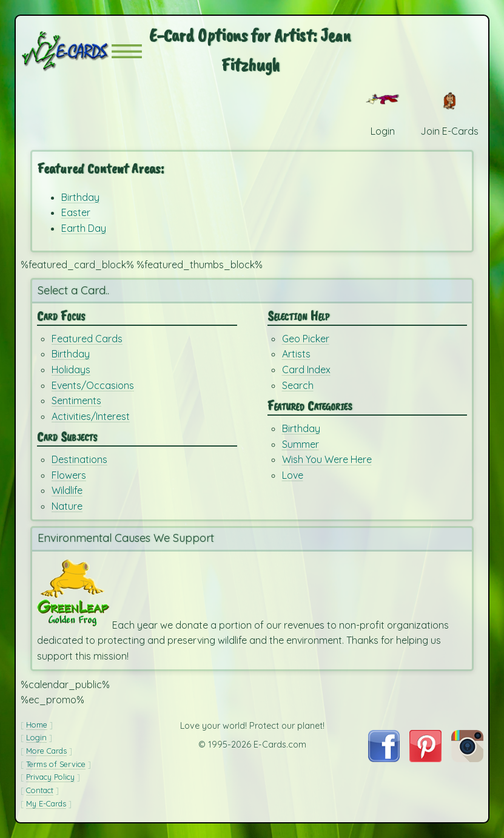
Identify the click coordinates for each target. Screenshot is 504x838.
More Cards (46, 751)
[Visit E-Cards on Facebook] (384, 759)
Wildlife (67, 490)
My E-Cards (46, 803)
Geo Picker (306, 339)
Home (37, 725)
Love (293, 475)
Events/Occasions (93, 385)
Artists (296, 354)
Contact (40, 790)
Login (36, 737)
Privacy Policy (50, 777)
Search (298, 385)
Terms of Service (56, 764)
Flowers (69, 475)
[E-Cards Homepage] (66, 51)
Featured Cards (87, 339)
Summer (301, 444)
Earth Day (84, 228)
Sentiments (76, 400)
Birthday (80, 197)
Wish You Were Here (327, 459)
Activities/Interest (91, 416)
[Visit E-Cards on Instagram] (467, 759)
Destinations (79, 459)
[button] (127, 51)
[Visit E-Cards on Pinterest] (425, 759)
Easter (76, 212)
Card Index (306, 370)
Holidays (71, 370)
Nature (67, 506)
